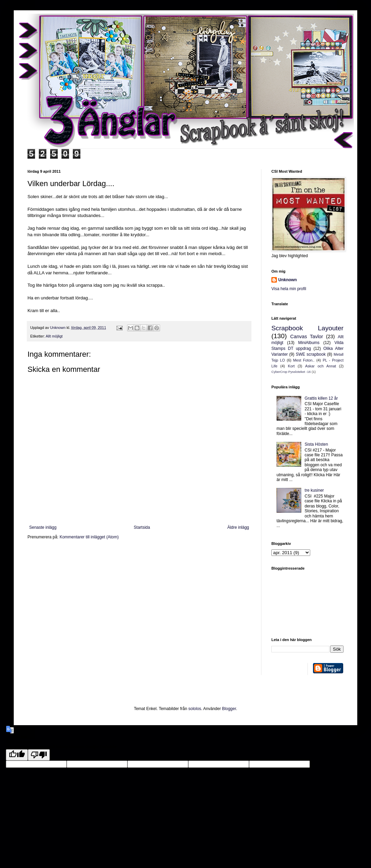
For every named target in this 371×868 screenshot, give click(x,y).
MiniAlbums (309, 343)
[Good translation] (17, 755)
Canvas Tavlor (307, 336)
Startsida (142, 527)
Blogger (229, 709)
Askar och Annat (321, 366)
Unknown (288, 280)
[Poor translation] (39, 755)
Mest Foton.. (304, 360)
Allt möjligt (54, 336)
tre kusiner (314, 490)
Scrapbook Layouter (307, 328)
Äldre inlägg (238, 527)
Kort (291, 366)
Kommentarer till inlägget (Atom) (89, 537)
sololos (195, 709)
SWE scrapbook (311, 354)
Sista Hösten (316, 444)
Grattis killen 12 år (321, 398)
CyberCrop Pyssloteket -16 (291, 372)
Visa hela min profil (289, 289)
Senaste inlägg (43, 527)
